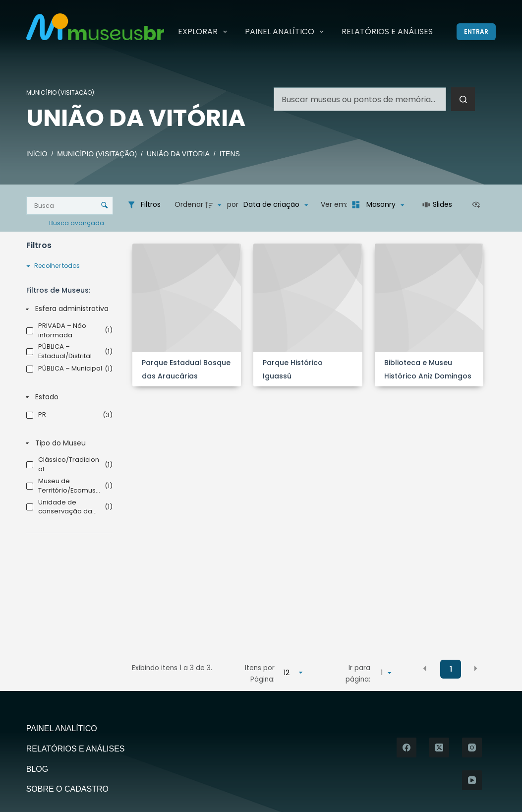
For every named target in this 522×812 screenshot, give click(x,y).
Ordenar (189, 204)
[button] (425, 669)
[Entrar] (476, 32)
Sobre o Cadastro (67, 789)
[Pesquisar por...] (360, 99)
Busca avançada (77, 222)
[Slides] (437, 205)
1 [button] (451, 669)
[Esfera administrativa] (67, 309)
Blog (37, 769)
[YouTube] (472, 780)
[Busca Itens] (70, 206)
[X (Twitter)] (439, 748)
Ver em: (335, 204)
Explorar (204, 32)
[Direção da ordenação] (215, 205)
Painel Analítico (286, 32)
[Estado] (67, 397)
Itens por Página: (260, 673)
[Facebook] (406, 748)
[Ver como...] (478, 205)
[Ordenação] (276, 205)
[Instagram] (472, 748)
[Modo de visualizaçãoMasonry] (377, 205)
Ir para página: (358, 673)
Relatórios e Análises (387, 31)
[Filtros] (144, 205)
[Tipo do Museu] (67, 443)
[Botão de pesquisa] (463, 99)
